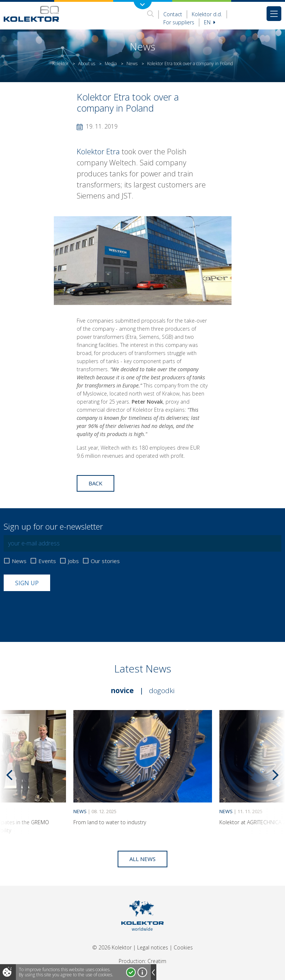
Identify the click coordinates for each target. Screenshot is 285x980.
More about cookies (142, 972)
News (132, 64)
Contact (173, 14)
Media (111, 64)
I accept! (131, 972)
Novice (122, 691)
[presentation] (60, 609)
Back (95, 483)
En (210, 22)
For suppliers (179, 22)
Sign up (27, 583)
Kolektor (60, 64)
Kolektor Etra (98, 152)
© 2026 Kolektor (112, 947)
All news (142, 859)
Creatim (157, 961)
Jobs (73, 561)
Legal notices (153, 947)
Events (47, 561)
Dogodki (162, 691)
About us (87, 64)
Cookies (183, 947)
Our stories (105, 561)
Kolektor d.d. (207, 14)
